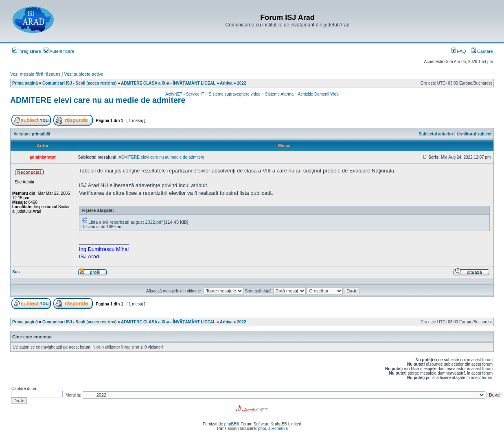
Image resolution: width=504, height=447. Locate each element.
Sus (16, 272)
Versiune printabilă (32, 134)
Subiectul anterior (436, 134)
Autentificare (59, 51)
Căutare (482, 51)
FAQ (459, 51)
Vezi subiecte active (84, 74)
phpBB (230, 424)
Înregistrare (27, 51)
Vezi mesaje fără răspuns (35, 74)
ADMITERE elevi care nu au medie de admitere (98, 100)
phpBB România (273, 428)
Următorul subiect (474, 134)
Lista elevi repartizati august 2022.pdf (125, 222)
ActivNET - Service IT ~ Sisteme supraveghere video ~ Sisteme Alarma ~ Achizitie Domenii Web (252, 94)
